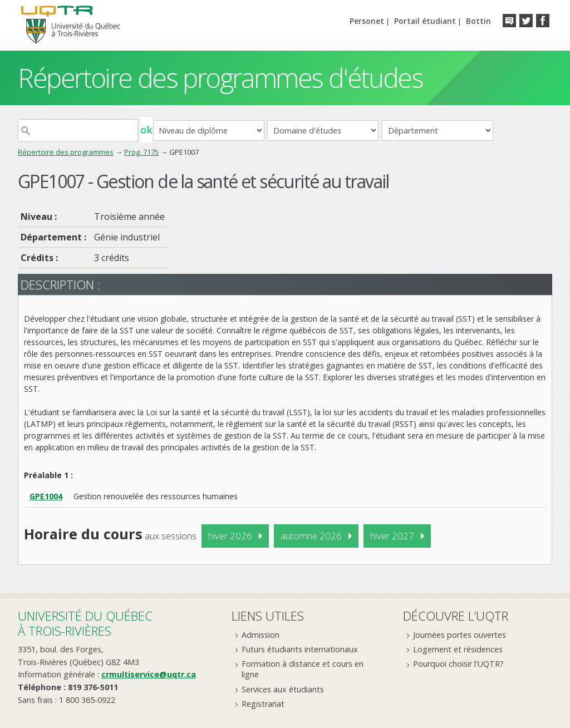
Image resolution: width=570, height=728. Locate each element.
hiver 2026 (230, 536)
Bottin (478, 21)
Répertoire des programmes (66, 152)
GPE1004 (46, 496)
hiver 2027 (392, 536)
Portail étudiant (425, 21)
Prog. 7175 (141, 152)
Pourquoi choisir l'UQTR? (458, 664)
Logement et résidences (458, 649)
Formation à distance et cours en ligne (303, 669)
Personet (367, 21)
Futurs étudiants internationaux (300, 649)
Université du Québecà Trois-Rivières (85, 623)
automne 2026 (311, 536)
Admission (261, 635)
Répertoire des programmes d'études (220, 78)
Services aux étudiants (283, 689)
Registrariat (263, 704)
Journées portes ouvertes (460, 635)
